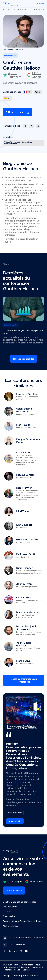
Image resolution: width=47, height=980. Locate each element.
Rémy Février (24, 488)
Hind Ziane (23, 511)
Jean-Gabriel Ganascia (24, 644)
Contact (7, 911)
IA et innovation (10, 56)
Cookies (26, 970)
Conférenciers (22, 9)
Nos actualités (10, 907)
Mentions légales (13, 970)
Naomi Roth (23, 453)
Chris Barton (24, 598)
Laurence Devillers (27, 394)
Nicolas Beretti (25, 475)
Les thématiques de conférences (20, 902)
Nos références (15, 813)
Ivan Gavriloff (24, 525)
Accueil (7, 9)
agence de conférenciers (28, 802)
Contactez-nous (14, 890)
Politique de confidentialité (31, 967)
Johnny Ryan (24, 584)
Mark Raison (23, 425)
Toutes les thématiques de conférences (23, 680)
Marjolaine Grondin (27, 612)
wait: (37, 976)
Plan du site (9, 916)
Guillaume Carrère (27, 540)
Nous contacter (15, 821)
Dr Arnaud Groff (26, 554)
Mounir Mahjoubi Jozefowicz (26, 628)
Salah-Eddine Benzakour (24, 410)
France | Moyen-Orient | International (22, 921)
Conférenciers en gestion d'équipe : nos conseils (23, 332)
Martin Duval (24, 661)
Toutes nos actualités (23, 359)
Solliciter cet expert (18, 112)
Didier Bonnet (25, 568)
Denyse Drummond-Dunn (28, 441)
